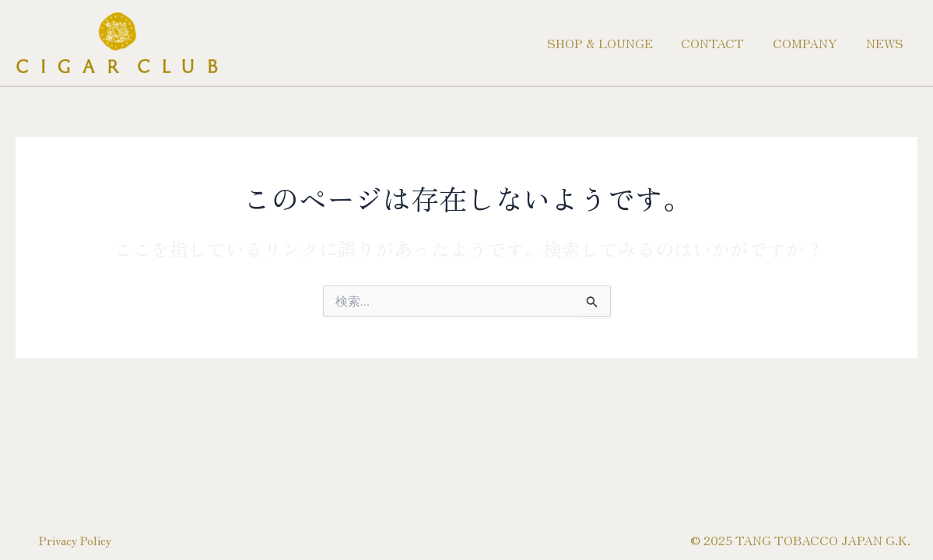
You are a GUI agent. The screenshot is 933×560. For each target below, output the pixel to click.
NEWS (886, 43)
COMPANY (810, 43)
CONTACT (722, 43)
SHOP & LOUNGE (612, 43)
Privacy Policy (79, 534)
